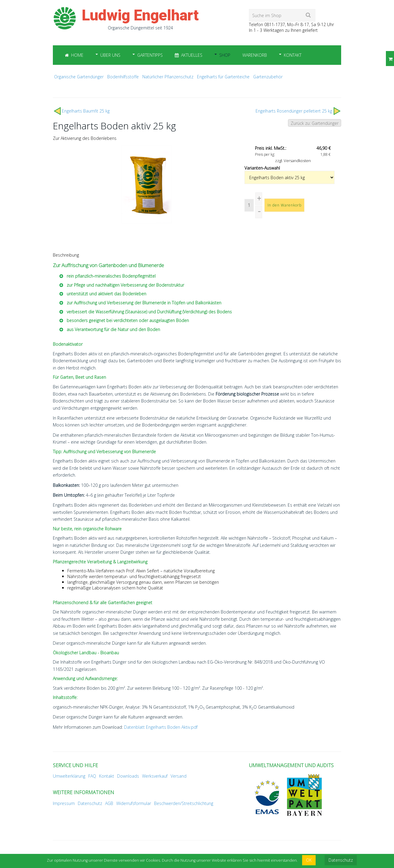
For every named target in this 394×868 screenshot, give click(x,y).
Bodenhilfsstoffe (123, 77)
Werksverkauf (155, 776)
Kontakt (293, 55)
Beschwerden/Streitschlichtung (184, 803)
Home (74, 55)
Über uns (110, 55)
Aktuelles (189, 55)
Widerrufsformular (134, 803)
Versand (179, 776)
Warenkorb (255, 55)
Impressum (64, 803)
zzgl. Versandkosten (293, 161)
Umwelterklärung (69, 776)
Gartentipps (150, 55)
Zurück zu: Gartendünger (315, 123)
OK (309, 860)
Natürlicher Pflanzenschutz (168, 77)
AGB (109, 803)
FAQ (92, 776)
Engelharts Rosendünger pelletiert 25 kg (294, 111)
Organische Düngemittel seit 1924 (140, 28)
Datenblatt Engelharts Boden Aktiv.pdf (161, 727)
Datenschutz (90, 803)
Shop (225, 55)
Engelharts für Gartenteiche (223, 77)
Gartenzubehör (268, 77)
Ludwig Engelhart (140, 15)
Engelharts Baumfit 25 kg (86, 111)
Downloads (128, 776)
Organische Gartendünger (79, 77)
